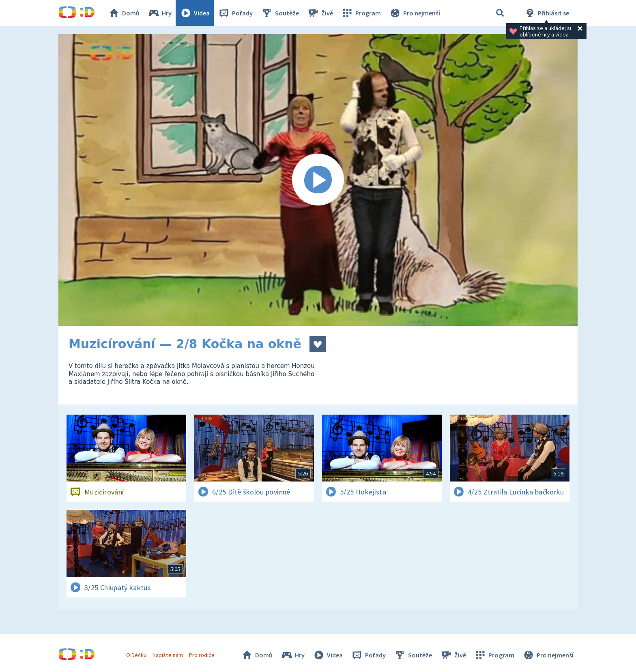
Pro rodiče (202, 655)
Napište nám (168, 655)
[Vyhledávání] (500, 13)
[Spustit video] (318, 180)
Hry (160, 13)
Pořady (235, 13)
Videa (195, 13)
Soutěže (280, 13)
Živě (320, 13)
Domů (124, 13)
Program (361, 13)
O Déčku (136, 655)
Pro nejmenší (415, 13)
